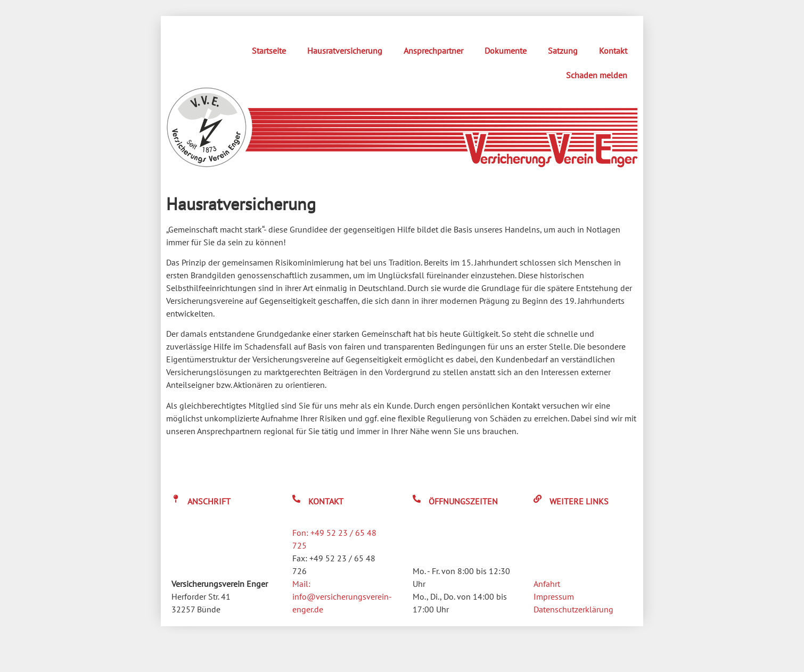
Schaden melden (597, 75)
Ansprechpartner (433, 51)
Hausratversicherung (345, 51)
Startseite (269, 51)
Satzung (563, 51)
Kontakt (613, 51)
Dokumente (506, 51)
